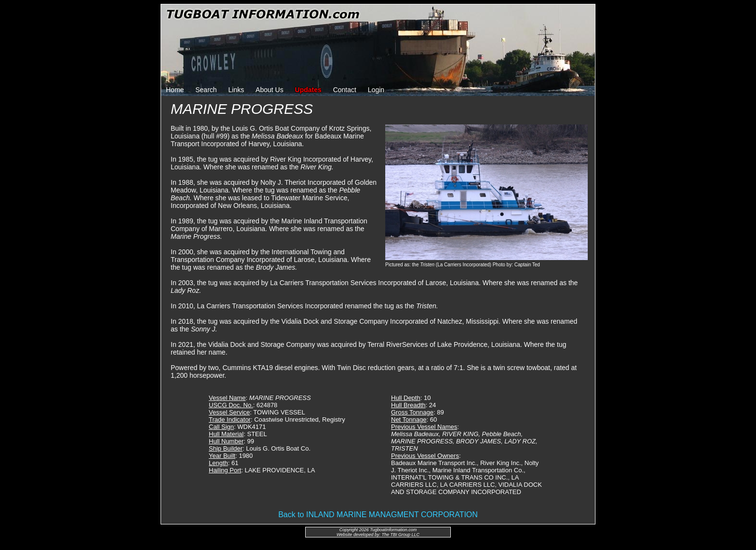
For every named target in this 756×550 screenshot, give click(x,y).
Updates (308, 90)
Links (236, 90)
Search (206, 90)
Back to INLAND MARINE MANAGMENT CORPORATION (378, 515)
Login (376, 90)
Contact (345, 90)
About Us (270, 90)
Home (175, 90)
